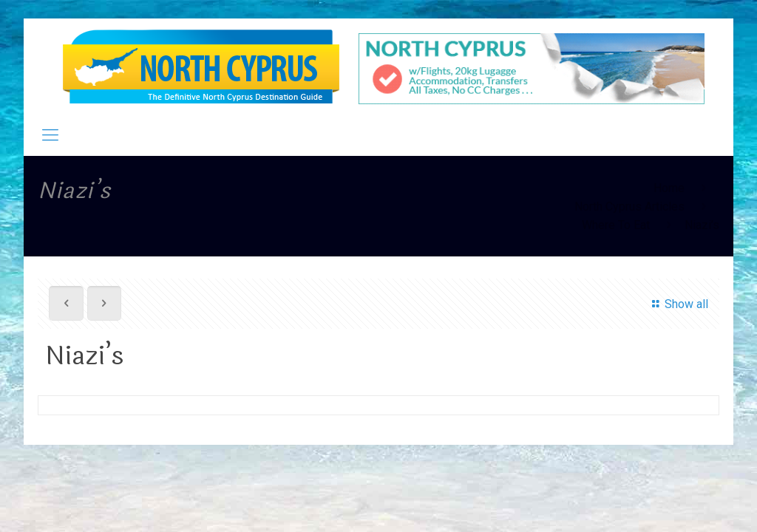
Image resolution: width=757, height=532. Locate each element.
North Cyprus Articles (629, 207)
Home (669, 188)
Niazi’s (702, 225)
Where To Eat (616, 225)
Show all (678, 304)
